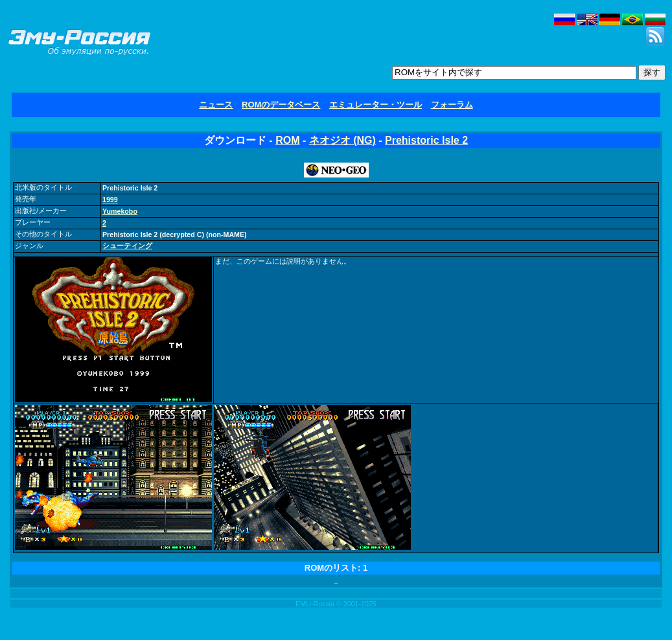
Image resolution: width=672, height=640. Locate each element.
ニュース (216, 105)
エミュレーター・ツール (376, 105)
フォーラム (452, 105)
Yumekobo (120, 211)
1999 (110, 200)
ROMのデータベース (281, 105)
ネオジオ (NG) (342, 140)
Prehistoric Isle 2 (426, 140)
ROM (287, 140)
